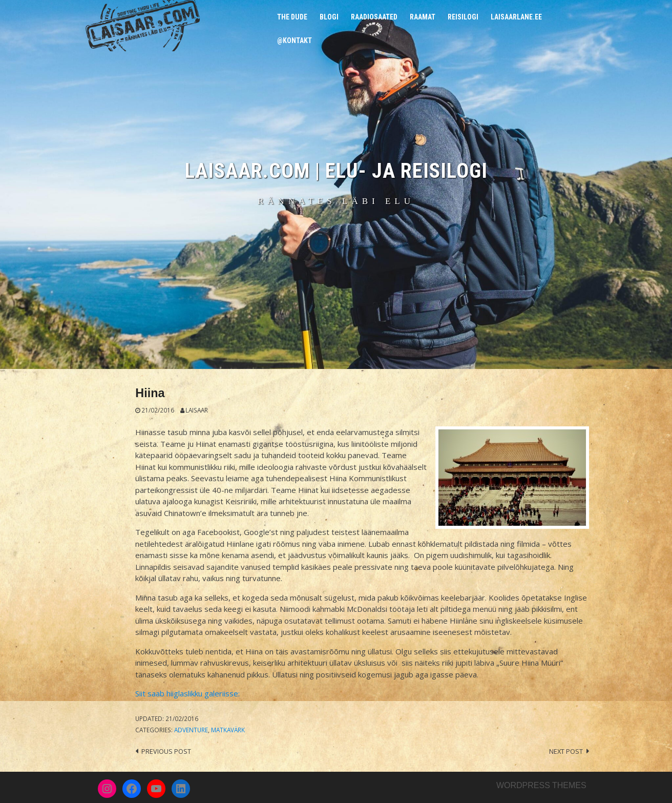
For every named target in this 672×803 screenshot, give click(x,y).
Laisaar (197, 410)
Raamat (423, 17)
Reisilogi (463, 17)
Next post (566, 751)
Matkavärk (228, 730)
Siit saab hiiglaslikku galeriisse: (187, 693)
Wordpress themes (541, 785)
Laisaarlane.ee (516, 17)
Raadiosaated (374, 17)
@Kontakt (295, 40)
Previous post (166, 751)
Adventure (191, 730)
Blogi (329, 17)
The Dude (292, 17)
